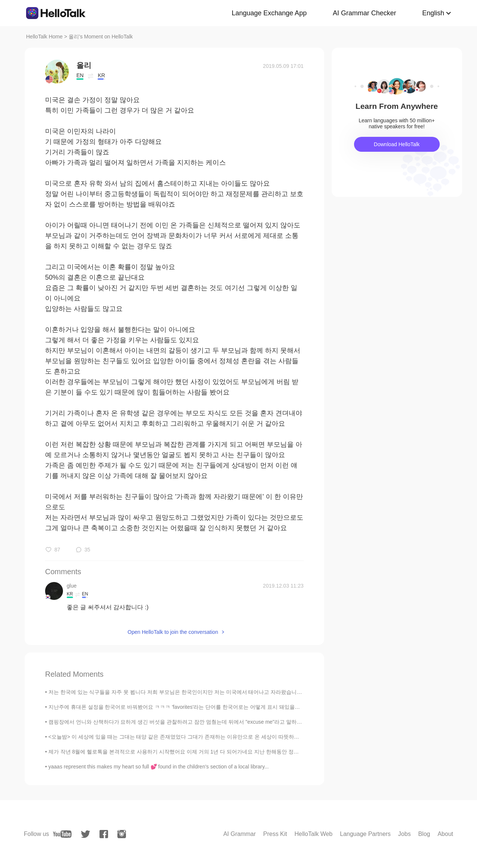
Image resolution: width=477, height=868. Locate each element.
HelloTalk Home (44, 37)
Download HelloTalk (397, 144)
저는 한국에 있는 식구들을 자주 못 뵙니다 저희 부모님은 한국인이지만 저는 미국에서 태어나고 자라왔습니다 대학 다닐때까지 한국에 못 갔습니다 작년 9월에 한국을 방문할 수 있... (257, 692)
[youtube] (62, 834)
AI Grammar (239, 834)
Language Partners (365, 834)
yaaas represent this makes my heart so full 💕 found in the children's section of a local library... (159, 767)
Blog (424, 834)
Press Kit (275, 834)
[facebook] (104, 834)
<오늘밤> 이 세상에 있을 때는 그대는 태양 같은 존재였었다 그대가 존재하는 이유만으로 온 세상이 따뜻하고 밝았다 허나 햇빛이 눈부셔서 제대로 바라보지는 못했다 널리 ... (248, 737)
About (445, 834)
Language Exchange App (269, 13)
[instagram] (122, 834)
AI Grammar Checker (364, 13)
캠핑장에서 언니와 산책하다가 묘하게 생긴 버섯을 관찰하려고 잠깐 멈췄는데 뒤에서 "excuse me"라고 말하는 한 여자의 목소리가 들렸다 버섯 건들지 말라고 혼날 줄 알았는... (250, 722)
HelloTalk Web (313, 834)
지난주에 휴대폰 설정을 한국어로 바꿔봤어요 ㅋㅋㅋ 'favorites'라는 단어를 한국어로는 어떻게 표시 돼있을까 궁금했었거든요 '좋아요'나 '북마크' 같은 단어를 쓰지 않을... (244, 707)
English (433, 13)
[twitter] (86, 834)
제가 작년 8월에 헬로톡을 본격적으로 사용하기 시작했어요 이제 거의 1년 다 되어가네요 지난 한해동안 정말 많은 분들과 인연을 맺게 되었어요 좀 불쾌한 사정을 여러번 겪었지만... (256, 752)
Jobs (404, 834)
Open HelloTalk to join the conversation (173, 632)
